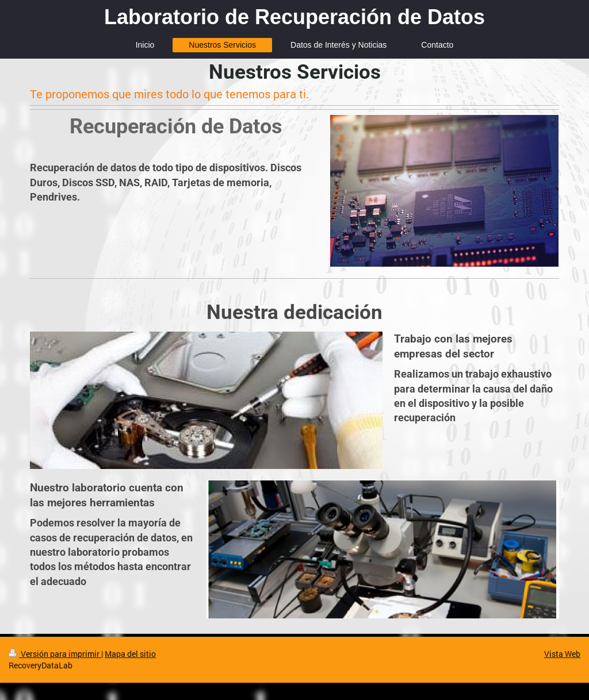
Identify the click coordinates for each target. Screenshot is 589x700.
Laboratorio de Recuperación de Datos (294, 17)
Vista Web (562, 654)
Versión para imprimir (55, 654)
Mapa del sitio (130, 654)
